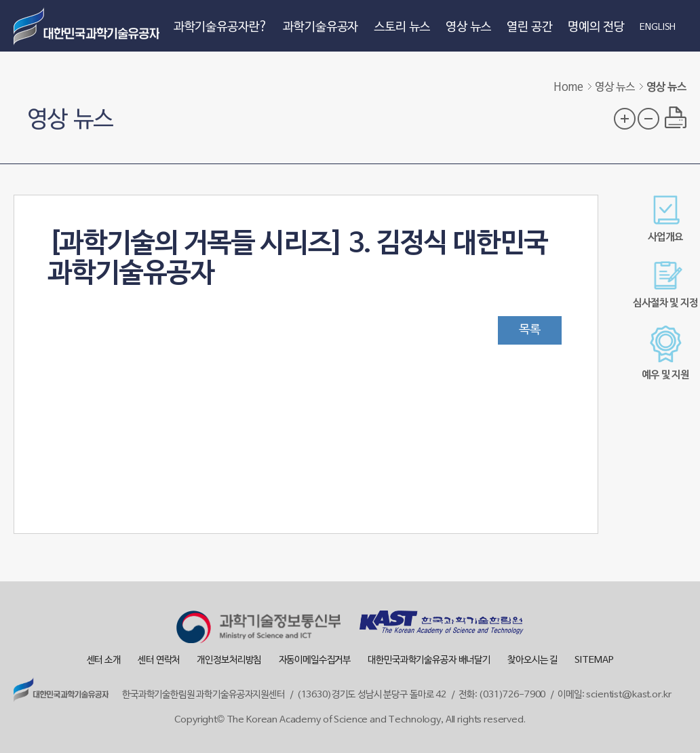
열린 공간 (529, 27)
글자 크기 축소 (648, 119)
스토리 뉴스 (402, 27)
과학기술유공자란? (221, 27)
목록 (530, 330)
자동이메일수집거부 (315, 660)
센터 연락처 (159, 660)
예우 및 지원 (665, 353)
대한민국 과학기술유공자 (88, 26)
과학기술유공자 (320, 27)
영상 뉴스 (468, 27)
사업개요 (665, 219)
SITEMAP (594, 660)
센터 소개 (104, 660)
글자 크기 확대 (625, 119)
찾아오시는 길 (532, 660)
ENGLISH (658, 28)
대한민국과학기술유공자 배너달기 (429, 660)
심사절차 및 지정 (665, 285)
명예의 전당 (596, 27)
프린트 (676, 117)
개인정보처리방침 (229, 660)
